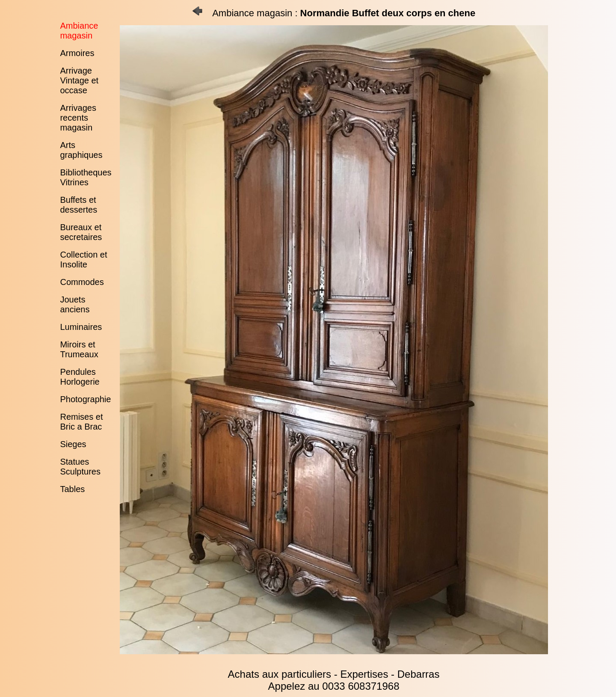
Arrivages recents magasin (78, 118)
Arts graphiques (81, 150)
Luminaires (81, 327)
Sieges (73, 444)
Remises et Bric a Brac (81, 422)
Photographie (85, 399)
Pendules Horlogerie (80, 377)
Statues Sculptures (80, 467)
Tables (72, 489)
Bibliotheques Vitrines (86, 177)
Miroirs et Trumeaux (79, 349)
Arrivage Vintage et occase (79, 80)
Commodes (82, 282)
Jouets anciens (75, 304)
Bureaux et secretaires (81, 232)
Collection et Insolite (83, 260)
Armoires (77, 53)
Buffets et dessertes (78, 205)
